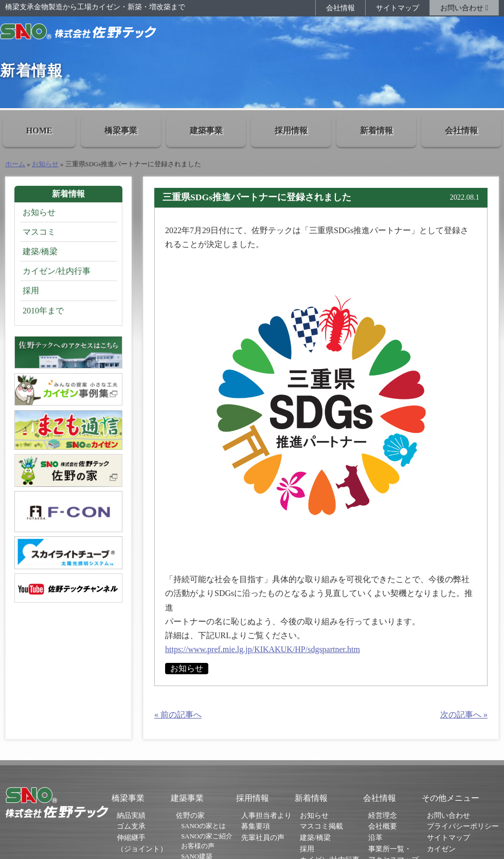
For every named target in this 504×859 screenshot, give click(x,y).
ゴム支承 (131, 826)
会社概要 (383, 826)
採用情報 (291, 130)
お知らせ (45, 164)
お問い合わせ (464, 8)
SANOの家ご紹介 (207, 836)
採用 (31, 291)
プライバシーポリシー (463, 826)
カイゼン (441, 849)
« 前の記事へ (178, 715)
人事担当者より (266, 815)
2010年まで (43, 311)
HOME (39, 130)
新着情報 (376, 130)
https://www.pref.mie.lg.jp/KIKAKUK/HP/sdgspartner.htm (263, 649)
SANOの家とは (203, 826)
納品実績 (131, 815)
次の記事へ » (464, 715)
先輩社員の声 (263, 837)
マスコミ (39, 232)
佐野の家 (190, 815)
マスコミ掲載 (321, 826)
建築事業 (206, 130)
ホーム (15, 164)
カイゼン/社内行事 (57, 271)
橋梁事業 (121, 130)
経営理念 (383, 815)
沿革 (375, 837)
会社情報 (340, 8)
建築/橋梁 (40, 251)
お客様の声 (198, 846)
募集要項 (256, 826)
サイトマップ (398, 8)
